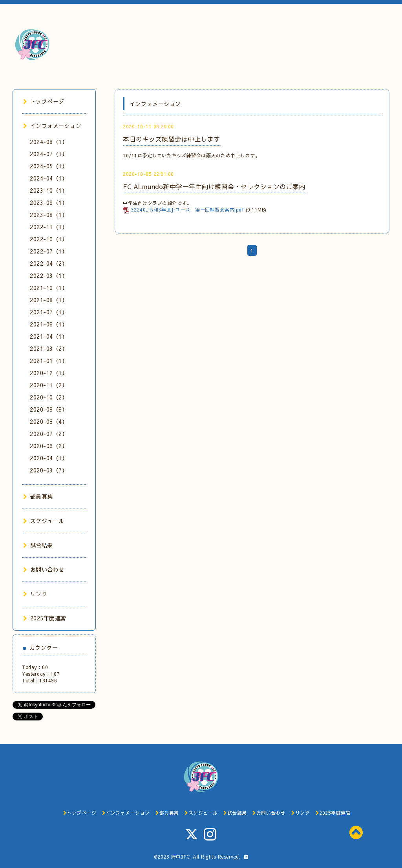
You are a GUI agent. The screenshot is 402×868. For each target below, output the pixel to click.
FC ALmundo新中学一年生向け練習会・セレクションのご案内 (214, 186)
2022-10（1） (49, 239)
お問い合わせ (44, 569)
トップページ (44, 101)
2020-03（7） (49, 470)
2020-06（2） (49, 446)
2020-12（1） (49, 373)
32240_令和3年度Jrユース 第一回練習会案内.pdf (188, 210)
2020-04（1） (49, 458)
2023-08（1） (49, 215)
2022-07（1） (49, 251)
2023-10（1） (49, 190)
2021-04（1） (49, 336)
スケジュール (44, 521)
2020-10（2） (49, 397)
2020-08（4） (49, 421)
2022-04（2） (49, 263)
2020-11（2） (49, 385)
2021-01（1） (49, 361)
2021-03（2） (49, 348)
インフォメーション (52, 126)
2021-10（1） (49, 288)
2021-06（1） (49, 324)
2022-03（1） (49, 275)
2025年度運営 (45, 618)
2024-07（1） (49, 154)
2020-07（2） (49, 434)
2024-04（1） (49, 178)
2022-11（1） (49, 227)
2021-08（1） (49, 300)
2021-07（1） (49, 312)
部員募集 (38, 496)
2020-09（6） (49, 409)
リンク (35, 594)
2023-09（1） (49, 202)
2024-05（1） (49, 166)
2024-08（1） (49, 142)
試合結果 (38, 545)
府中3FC (181, 857)
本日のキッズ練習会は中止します (172, 139)
